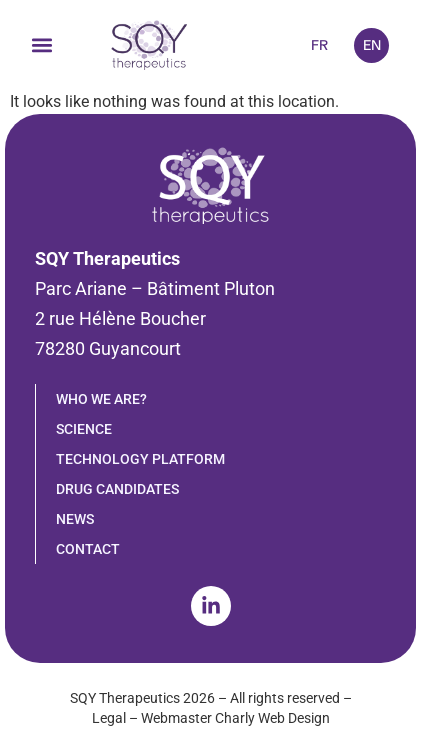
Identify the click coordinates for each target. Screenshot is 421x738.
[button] (41, 45)
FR (319, 45)
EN (372, 45)
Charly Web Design (272, 718)
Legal (109, 718)
